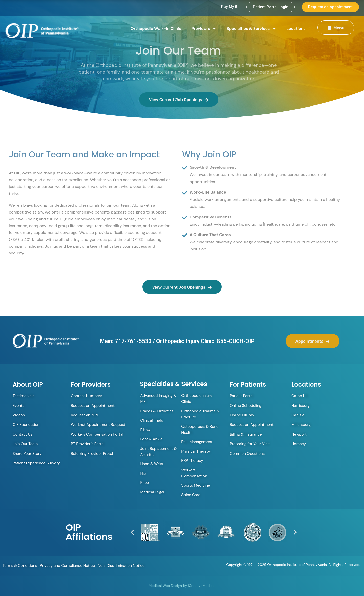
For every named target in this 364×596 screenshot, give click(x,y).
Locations (296, 28)
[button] (133, 532)
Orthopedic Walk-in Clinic (156, 28)
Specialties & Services (251, 29)
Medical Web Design (165, 586)
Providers (204, 29)
